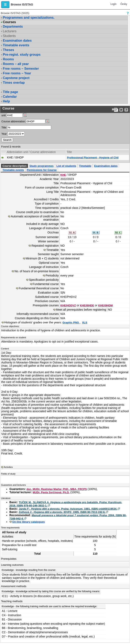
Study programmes (41, 166)
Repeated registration (45, 246)
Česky (124, 4)
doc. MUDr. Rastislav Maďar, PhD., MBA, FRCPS (57, 489)
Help (6, 101)
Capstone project (16, 78)
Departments (13, 27)
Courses (9, 22)
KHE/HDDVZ (68, 305)
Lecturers (10, 31)
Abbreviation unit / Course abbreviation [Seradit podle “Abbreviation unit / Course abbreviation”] (31, 152)
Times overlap (14, 83)
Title (4, 127)
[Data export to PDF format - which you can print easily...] (115, 110)
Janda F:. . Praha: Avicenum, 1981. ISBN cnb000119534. (68, 509)
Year (4, 134)
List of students (66, 166)
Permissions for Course (42, 170)
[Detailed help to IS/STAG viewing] (126, 110)
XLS (85, 323)
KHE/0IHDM (106, 305)
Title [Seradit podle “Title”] (69, 152)
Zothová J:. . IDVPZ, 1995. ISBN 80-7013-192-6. (62, 512)
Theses (8, 50)
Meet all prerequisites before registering (81, 310)
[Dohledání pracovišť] (25, 115)
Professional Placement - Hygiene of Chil (93, 158)
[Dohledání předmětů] (48, 121)
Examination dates (17, 41)
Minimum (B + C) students (42, 258)
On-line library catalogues (29, 522)
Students (9, 36)
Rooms (8, 59)
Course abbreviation (13, 121)
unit (4, 115)
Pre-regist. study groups (22, 55)
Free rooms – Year (17, 73)
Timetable (85, 166)
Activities (8, 467)
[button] (5, 5)
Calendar (10, 97)
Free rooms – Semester (21, 69)
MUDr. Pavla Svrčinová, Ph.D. (51, 492)
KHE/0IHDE (87, 305)
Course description (14, 166)
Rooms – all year (16, 64)
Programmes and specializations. (29, 18)
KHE (63, 175)
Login (113, 4)
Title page (10, 92)
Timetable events (16, 45)
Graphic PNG (71, 323)
